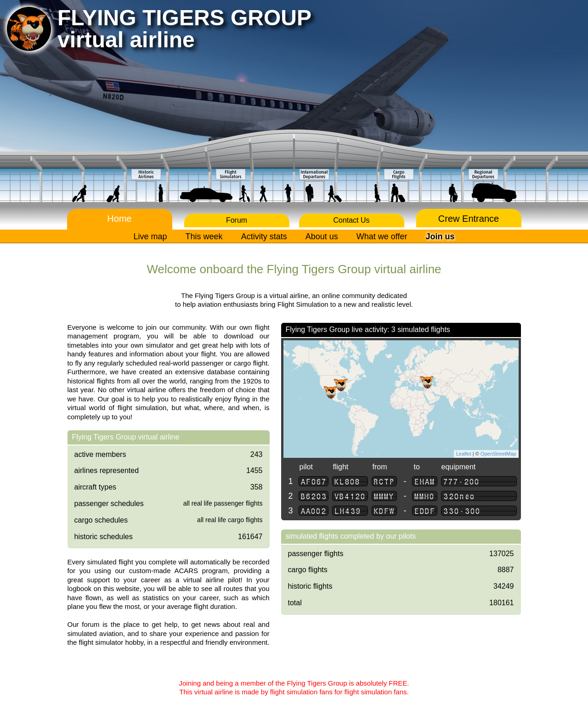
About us (322, 236)
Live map (150, 236)
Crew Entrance (469, 219)
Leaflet (464, 454)
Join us (440, 236)
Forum (237, 220)
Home (119, 219)
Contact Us (351, 220)
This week (204, 236)
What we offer (382, 236)
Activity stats (264, 236)
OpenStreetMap (498, 454)
